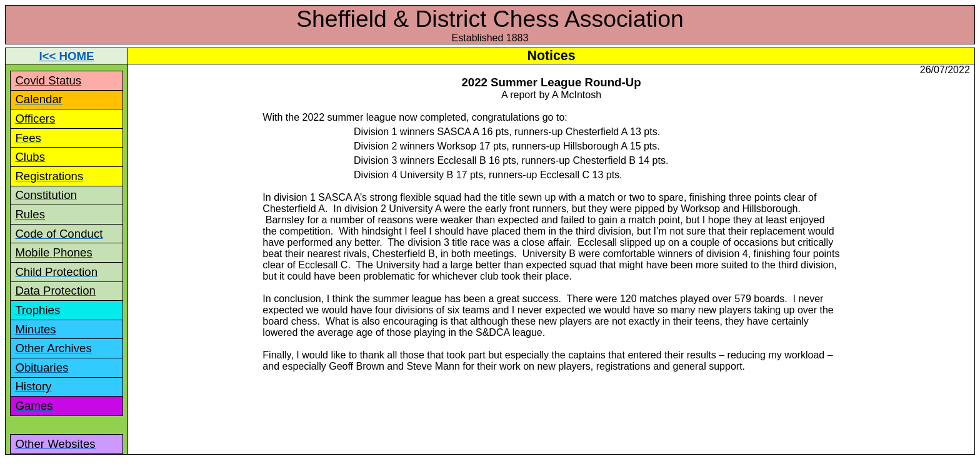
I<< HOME (66, 56)
